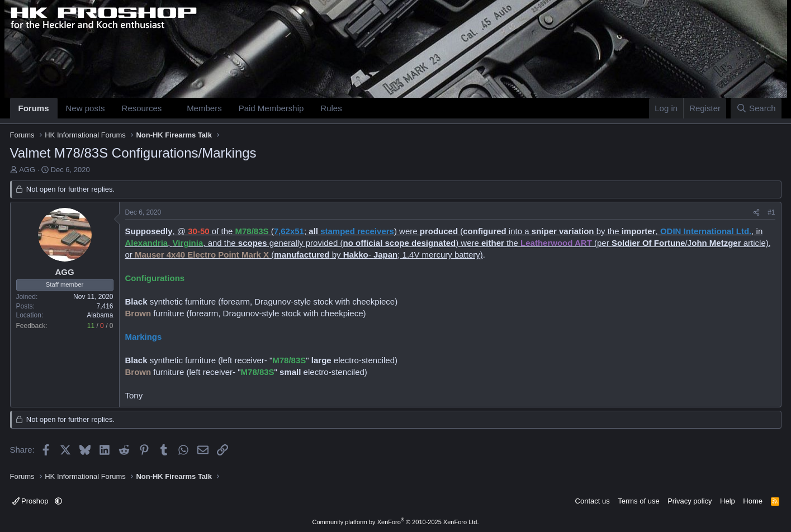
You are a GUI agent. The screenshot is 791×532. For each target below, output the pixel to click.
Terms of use (638, 501)
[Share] (756, 213)
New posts (86, 108)
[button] (170, 108)
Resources (142, 108)
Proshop (32, 501)
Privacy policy (690, 501)
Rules (331, 108)
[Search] (756, 108)
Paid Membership (271, 108)
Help (728, 501)
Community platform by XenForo (396, 522)
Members (204, 108)
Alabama (100, 315)
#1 (771, 212)
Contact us (593, 501)
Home (753, 501)
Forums (34, 108)
